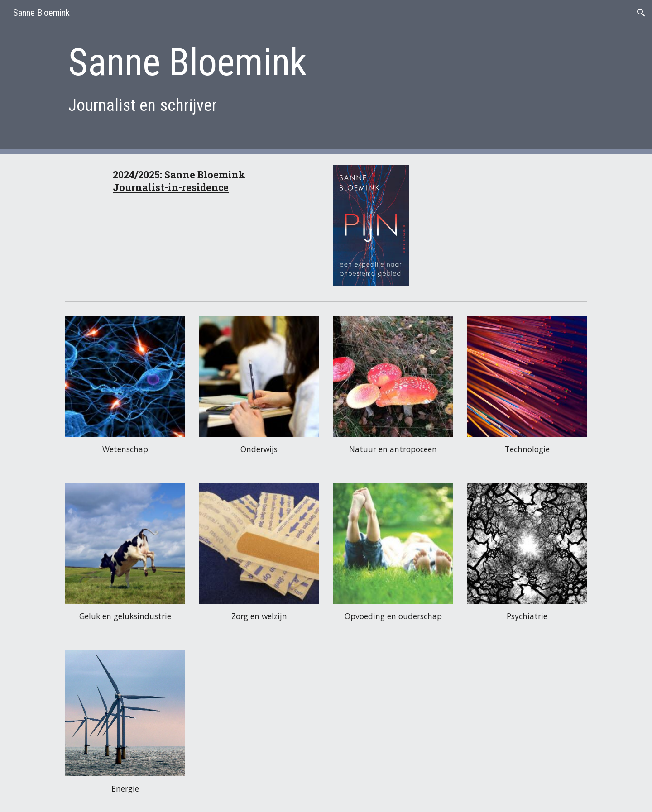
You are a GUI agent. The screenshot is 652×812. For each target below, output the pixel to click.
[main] (281, 77)
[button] (641, 13)
